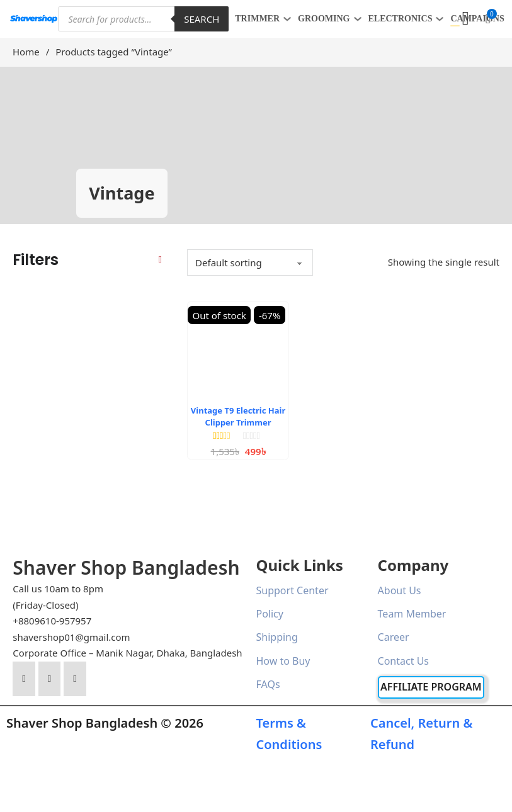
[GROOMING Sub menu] (358, 19)
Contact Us (403, 661)
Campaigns (477, 19)
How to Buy (283, 661)
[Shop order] (250, 262)
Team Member (412, 614)
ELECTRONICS (401, 19)
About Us (400, 590)
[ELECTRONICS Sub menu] (440, 19)
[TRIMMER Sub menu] (287, 19)
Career (394, 637)
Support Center (293, 590)
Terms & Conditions (289, 734)
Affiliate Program (431, 687)
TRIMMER (257, 19)
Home (26, 52)
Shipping (277, 637)
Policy (270, 614)
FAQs (268, 684)
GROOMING (324, 19)
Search (202, 19)
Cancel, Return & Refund (421, 734)
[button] (488, 19)
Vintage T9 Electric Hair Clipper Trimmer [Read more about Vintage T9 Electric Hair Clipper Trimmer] (238, 416)
